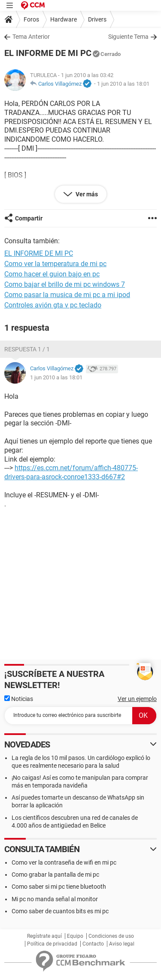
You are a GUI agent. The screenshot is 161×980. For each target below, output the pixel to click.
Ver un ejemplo (137, 699)
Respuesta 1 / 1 (27, 349)
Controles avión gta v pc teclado (53, 305)
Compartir (29, 218)
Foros (31, 19)
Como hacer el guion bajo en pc (52, 274)
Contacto (93, 944)
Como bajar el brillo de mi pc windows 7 (65, 284)
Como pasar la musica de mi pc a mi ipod (67, 295)
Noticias (19, 699)
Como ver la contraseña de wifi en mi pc (64, 862)
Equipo (75, 936)
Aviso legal (122, 944)
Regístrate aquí (44, 936)
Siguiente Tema (128, 37)
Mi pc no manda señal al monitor (55, 899)
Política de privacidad (52, 944)
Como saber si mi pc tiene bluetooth (59, 887)
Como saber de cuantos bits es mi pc (60, 911)
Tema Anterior (31, 37)
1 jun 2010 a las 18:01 (123, 84)
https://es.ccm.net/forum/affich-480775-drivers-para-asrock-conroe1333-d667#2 (71, 472)
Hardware (64, 19)
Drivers (97, 19)
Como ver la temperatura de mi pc (55, 264)
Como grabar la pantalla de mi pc (55, 875)
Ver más (86, 194)
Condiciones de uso (111, 936)
